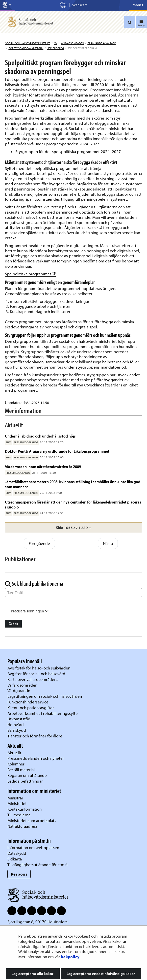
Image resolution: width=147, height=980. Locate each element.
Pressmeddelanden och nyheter (36, 758)
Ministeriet (17, 803)
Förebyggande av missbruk (26, 48)
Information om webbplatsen (33, 847)
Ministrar (15, 798)
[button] (73, 528)
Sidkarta (15, 859)
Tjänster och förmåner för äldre (35, 736)
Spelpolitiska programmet (30, 274)
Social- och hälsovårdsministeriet (27, 43)
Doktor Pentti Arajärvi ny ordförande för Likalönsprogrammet (57, 451)
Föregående (39, 543)
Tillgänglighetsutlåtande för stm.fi (37, 865)
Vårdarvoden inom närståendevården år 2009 (43, 466)
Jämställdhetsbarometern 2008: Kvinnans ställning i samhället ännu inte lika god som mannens (73, 484)
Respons (19, 874)
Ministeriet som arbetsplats (32, 820)
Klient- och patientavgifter (31, 708)
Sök (13, 624)
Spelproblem (55, 48)
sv (55, 43)
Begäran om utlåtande (27, 775)
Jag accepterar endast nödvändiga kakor (101, 974)
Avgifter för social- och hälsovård (36, 674)
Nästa (108, 543)
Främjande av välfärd (102, 43)
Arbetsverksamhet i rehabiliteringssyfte (43, 713)
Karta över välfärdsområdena (33, 679)
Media (138, 5)
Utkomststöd (19, 719)
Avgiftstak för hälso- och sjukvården (39, 668)
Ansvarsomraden (72, 43)
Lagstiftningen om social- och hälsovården (45, 696)
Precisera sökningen (30, 611)
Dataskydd (17, 853)
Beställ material (21, 770)
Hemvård (16, 724)
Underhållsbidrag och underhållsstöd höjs (40, 436)
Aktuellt (14, 753)
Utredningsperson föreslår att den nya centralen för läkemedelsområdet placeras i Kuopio (73, 504)
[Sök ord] (73, 593)
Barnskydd (17, 730)
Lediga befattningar (25, 781)
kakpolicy (70, 957)
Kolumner (16, 764)
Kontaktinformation (24, 809)
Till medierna (19, 815)
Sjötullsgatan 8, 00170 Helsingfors (37, 922)
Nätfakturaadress (23, 826)
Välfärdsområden (22, 685)
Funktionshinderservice (28, 702)
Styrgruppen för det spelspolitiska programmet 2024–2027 (68, 151)
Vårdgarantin (19, 690)
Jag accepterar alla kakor (33, 974)
